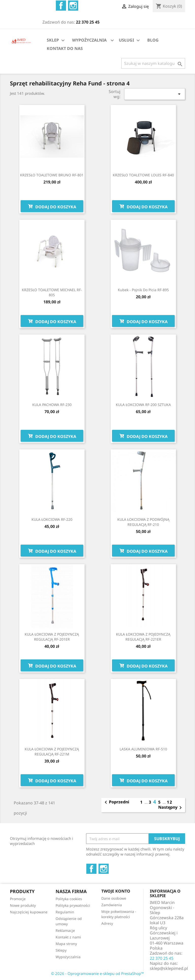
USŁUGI (130, 40)
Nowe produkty (23, 905)
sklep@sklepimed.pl (169, 968)
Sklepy (61, 950)
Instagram (73, 6)
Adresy (107, 923)
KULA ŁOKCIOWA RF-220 (52, 519)
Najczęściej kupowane (29, 912)
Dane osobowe (114, 898)
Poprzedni (116, 802)
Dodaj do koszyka (52, 206)
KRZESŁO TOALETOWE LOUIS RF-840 (143, 175)
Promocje (18, 899)
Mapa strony (66, 944)
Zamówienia (112, 905)
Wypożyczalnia (68, 957)
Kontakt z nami (68, 937)
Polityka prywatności (73, 905)
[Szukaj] (153, 63)
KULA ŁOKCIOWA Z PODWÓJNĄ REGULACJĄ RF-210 (143, 522)
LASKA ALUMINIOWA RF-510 (143, 749)
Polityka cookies (69, 899)
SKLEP (56, 40)
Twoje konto (116, 891)
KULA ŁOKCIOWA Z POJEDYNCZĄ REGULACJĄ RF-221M (52, 752)
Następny (171, 808)
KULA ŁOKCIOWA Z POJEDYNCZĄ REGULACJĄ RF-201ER (52, 637)
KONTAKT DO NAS (65, 48)
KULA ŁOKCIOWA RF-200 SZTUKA (143, 405)
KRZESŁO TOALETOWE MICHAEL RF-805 (52, 292)
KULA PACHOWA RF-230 (52, 405)
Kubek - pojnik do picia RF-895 (143, 290)
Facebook (61, 6)
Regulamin (65, 912)
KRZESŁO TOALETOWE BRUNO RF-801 (52, 175)
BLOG (153, 40)
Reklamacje (65, 930)
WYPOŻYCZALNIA (89, 40)
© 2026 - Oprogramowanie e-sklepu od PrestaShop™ (97, 973)
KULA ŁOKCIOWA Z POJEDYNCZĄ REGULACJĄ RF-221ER (143, 637)
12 (170, 802)
